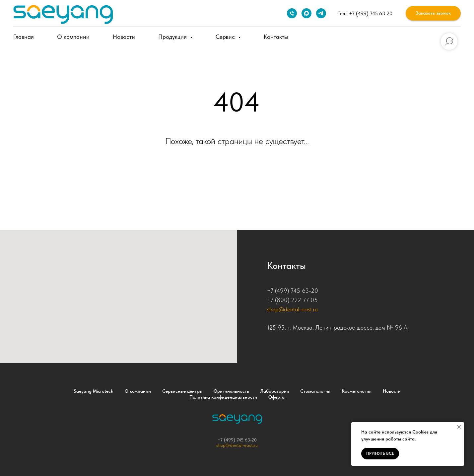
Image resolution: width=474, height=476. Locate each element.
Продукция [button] (173, 37)
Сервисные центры (182, 391)
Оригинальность (231, 391)
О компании (73, 37)
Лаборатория (275, 391)
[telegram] (321, 13)
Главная (24, 37)
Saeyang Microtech (94, 391)
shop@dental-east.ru (292, 309)
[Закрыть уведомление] (459, 427)
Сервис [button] (226, 37)
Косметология (357, 391)
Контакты (276, 37)
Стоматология (315, 391)
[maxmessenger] (306, 13)
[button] (433, 13)
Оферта (276, 397)
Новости (124, 37)
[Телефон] (292, 13)
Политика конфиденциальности (223, 397)
